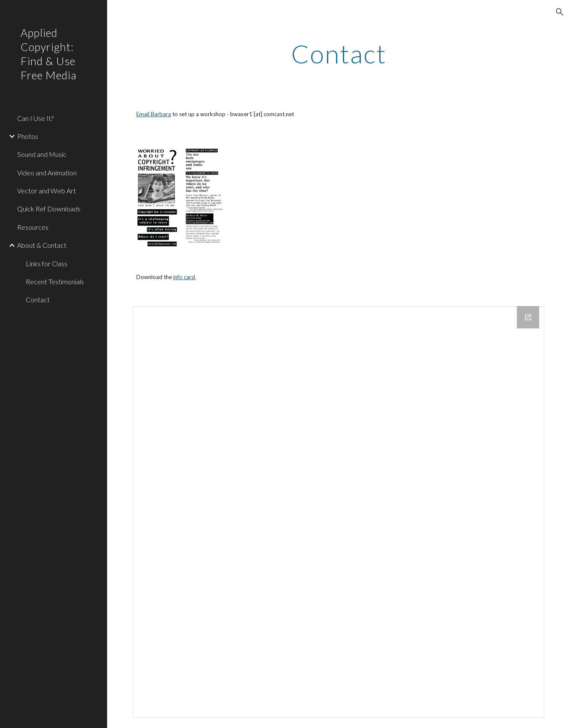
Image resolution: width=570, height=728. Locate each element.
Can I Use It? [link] (35, 118)
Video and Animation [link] (47, 173)
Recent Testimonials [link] (55, 281)
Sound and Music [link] (42, 154)
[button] (560, 12)
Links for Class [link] (46, 263)
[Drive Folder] (338, 512)
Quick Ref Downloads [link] (49, 209)
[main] (338, 54)
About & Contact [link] (42, 245)
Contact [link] (38, 299)
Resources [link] (33, 227)
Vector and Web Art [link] (46, 191)
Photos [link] (28, 136)
